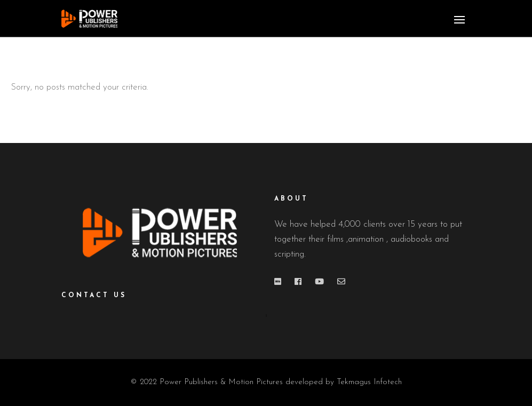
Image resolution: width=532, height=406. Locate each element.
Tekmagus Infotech (369, 382)
